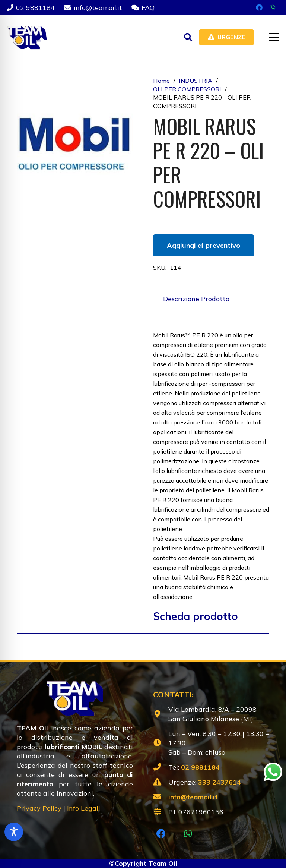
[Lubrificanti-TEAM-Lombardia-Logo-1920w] (27, 37)
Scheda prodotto (196, 616)
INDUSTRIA (196, 81)
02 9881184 (200, 767)
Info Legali (84, 808)
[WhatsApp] (273, 7)
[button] (188, 37)
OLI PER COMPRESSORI (187, 89)
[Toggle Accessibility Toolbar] (14, 832)
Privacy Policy (39, 808)
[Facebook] (259, 7)
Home (161, 81)
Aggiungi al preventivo (204, 245)
